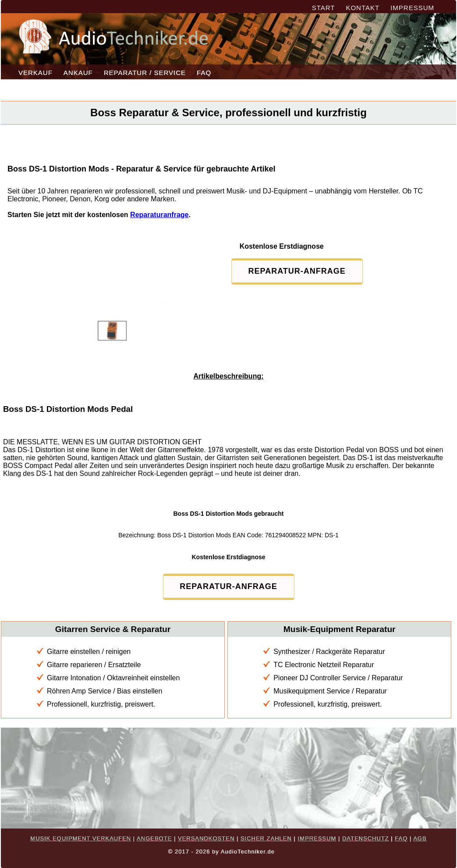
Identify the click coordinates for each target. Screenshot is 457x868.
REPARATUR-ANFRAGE (297, 271)
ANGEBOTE (154, 838)
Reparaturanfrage (159, 215)
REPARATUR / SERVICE (145, 73)
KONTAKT (363, 8)
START (324, 8)
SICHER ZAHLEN (266, 838)
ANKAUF (78, 73)
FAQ (204, 73)
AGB (420, 838)
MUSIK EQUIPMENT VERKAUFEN (81, 838)
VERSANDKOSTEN (206, 838)
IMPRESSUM (412, 8)
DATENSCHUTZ (366, 838)
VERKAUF (35, 73)
